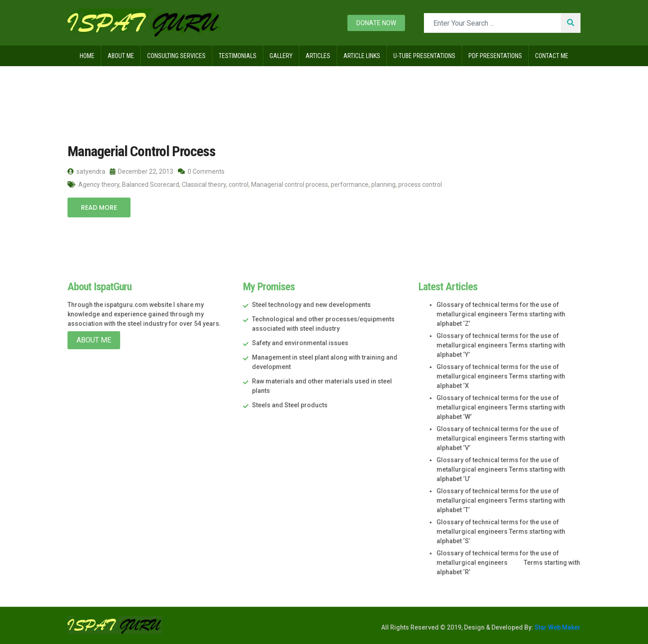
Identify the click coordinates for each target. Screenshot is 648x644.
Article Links (362, 56)
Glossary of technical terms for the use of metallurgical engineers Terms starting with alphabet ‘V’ (501, 438)
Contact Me (552, 56)
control (238, 185)
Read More (99, 207)
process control (420, 185)
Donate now (376, 23)
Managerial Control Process (142, 151)
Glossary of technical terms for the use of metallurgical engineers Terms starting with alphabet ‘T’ (501, 500)
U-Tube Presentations (424, 56)
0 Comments (201, 171)
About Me (121, 56)
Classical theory (204, 185)
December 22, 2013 (142, 171)
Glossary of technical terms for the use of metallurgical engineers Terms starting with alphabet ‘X (501, 376)
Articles (318, 56)
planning (383, 185)
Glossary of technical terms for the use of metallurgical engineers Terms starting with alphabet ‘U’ (501, 469)
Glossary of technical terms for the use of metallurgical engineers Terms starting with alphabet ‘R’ (508, 563)
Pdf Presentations (495, 56)
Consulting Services (176, 56)
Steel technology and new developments (311, 305)
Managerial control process (290, 185)
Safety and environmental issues (300, 343)
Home (87, 56)
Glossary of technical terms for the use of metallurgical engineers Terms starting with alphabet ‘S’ (501, 531)
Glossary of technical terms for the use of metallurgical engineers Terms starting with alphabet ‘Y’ (501, 345)
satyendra (86, 171)
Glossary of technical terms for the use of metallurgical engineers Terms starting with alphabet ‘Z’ (501, 314)
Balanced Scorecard (151, 185)
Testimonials (238, 56)
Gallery (281, 56)
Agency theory (99, 185)
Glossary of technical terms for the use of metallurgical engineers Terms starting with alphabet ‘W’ (501, 407)
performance (350, 185)
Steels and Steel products (290, 405)
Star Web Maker (557, 627)
